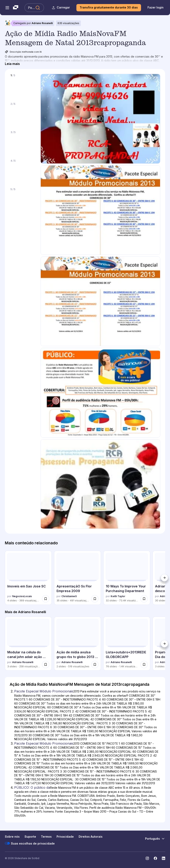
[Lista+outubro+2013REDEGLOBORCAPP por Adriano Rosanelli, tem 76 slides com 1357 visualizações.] (127, 644)
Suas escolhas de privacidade (30, 843)
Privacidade (65, 837)
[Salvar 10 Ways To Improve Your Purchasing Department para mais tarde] (144, 599)
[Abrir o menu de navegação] (7, 8)
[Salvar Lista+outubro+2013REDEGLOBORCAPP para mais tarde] (144, 665)
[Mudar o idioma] (155, 839)
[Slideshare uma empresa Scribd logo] (16, 8)
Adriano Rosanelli (42, 23)
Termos (46, 837)
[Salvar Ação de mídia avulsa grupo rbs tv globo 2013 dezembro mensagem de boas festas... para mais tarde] (95, 665)
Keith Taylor (118, 596)
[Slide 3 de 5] (23, 143)
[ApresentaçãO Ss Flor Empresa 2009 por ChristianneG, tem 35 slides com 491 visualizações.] (78, 578)
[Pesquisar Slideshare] (34, 8)
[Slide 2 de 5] (23, 114)
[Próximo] (164, 578)
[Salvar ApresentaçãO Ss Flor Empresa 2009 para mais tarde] (95, 599)
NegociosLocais (22, 596)
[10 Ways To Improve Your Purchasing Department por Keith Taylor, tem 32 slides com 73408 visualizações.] (127, 578)
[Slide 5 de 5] (23, 200)
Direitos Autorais (91, 837)
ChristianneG (69, 596)
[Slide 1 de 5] (23, 86)
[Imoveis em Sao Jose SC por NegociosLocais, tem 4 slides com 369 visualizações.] (28, 578)
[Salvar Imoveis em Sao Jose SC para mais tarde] (46, 599)
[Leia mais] (12, 64)
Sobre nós (12, 837)
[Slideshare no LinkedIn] (164, 858)
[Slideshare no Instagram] (147, 858)
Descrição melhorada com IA (23, 52)
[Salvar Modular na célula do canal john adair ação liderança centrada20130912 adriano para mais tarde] (46, 665)
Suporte (30, 837)
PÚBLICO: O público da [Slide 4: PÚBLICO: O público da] (32, 787)
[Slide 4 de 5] (23, 171)
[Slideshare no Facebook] (155, 858)
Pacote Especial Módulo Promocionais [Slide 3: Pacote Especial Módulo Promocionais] (44, 743)
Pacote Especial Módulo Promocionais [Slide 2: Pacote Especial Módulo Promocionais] (44, 691)
